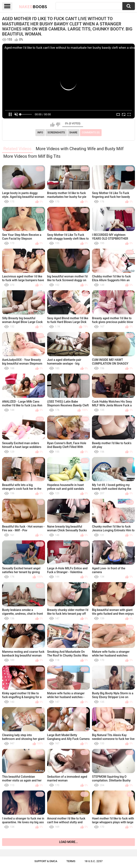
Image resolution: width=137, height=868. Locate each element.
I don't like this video (58, 125)
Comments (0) (91, 133)
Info (40, 133)
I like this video (52, 125)
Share (73, 133)
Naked (33, 7)
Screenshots (56, 133)
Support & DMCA (46, 861)
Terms (71, 861)
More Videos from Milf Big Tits (32, 156)
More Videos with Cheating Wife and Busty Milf (80, 149)
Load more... (69, 842)
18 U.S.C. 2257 (94, 861)
